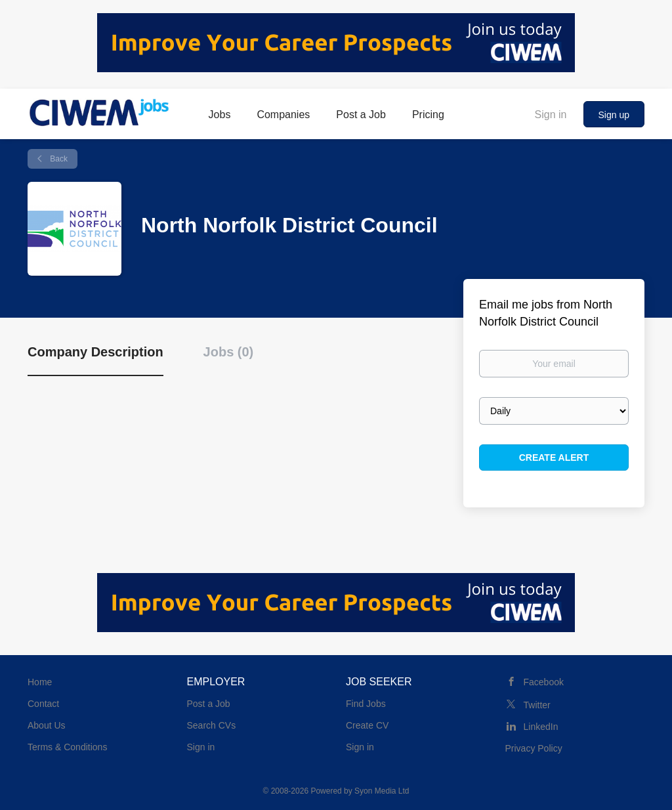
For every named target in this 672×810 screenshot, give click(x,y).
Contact (43, 704)
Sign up (614, 115)
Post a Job (209, 704)
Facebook (544, 682)
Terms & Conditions (67, 747)
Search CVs (212, 725)
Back (58, 159)
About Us (47, 725)
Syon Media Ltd (382, 791)
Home (40, 682)
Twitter (537, 705)
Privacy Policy (534, 748)
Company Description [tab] (95, 352)
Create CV (367, 725)
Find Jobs (366, 704)
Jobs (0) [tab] (229, 352)
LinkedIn (541, 727)
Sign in (551, 115)
